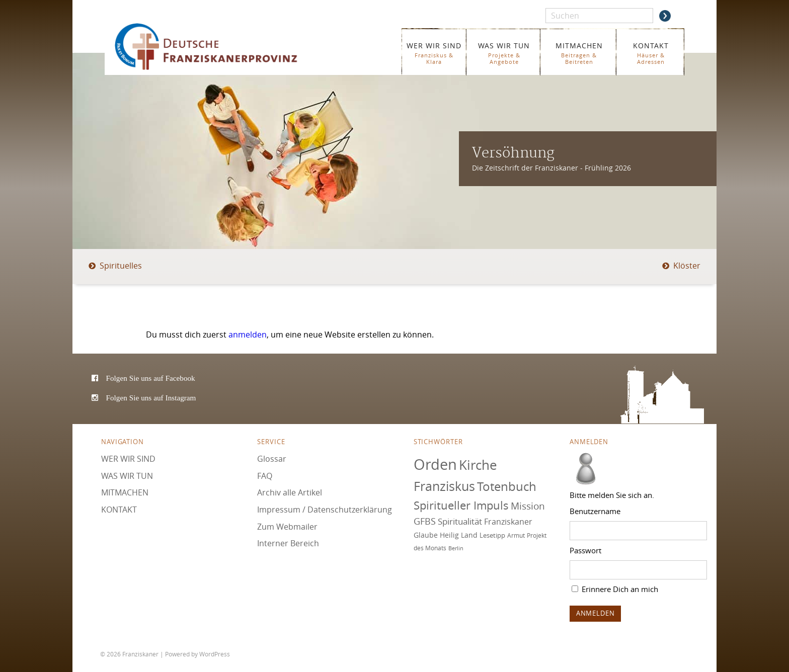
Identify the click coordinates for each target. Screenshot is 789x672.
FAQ (265, 476)
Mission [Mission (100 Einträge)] (528, 506)
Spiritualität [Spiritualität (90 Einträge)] (460, 521)
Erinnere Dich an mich (615, 589)
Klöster (687, 266)
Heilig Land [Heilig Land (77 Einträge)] (459, 535)
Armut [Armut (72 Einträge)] (516, 535)
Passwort (585, 550)
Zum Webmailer (287, 527)
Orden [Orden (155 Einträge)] (435, 464)
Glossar (272, 459)
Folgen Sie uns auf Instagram (151, 398)
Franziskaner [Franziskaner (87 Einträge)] (508, 522)
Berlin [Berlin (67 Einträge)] (456, 548)
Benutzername (595, 511)
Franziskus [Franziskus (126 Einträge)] (444, 486)
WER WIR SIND (434, 53)
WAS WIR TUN (504, 53)
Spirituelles (121, 266)
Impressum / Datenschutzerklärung (325, 510)
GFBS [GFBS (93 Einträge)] (425, 521)
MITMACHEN (579, 53)
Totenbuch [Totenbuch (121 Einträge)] (507, 486)
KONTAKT (651, 53)
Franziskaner (221, 47)
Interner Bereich (288, 543)
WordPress (215, 654)
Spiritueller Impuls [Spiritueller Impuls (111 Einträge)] (461, 505)
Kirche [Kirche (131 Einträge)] (478, 465)
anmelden (248, 334)
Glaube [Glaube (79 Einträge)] (426, 535)
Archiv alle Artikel (290, 492)
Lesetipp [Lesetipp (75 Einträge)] (492, 535)
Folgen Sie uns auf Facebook (151, 378)
